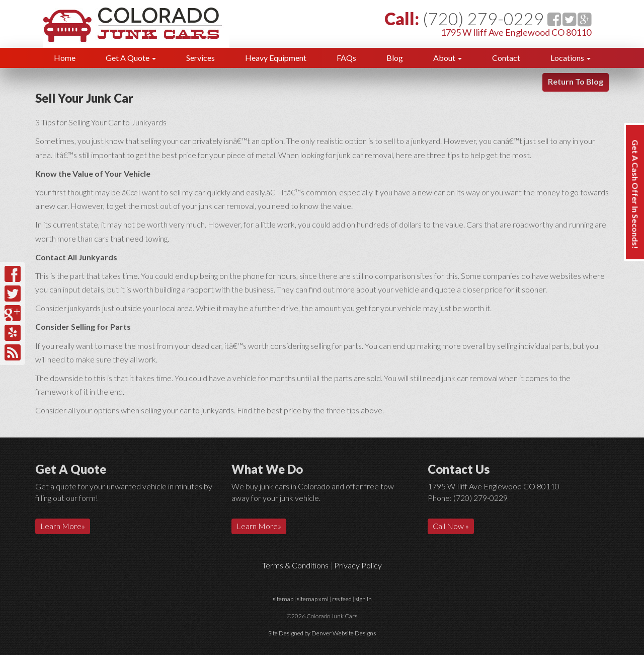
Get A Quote (131, 58)
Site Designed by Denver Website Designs (322, 633)
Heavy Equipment (276, 58)
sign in (364, 599)
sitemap (283, 599)
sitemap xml (313, 599)
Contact (506, 58)
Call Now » (451, 526)
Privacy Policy (358, 565)
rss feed (342, 599)
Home (65, 58)
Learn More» (63, 526)
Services (200, 58)
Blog (395, 58)
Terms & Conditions (295, 565)
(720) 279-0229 (483, 18)
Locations (571, 58)
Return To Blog (576, 81)
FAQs (346, 58)
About (448, 58)
